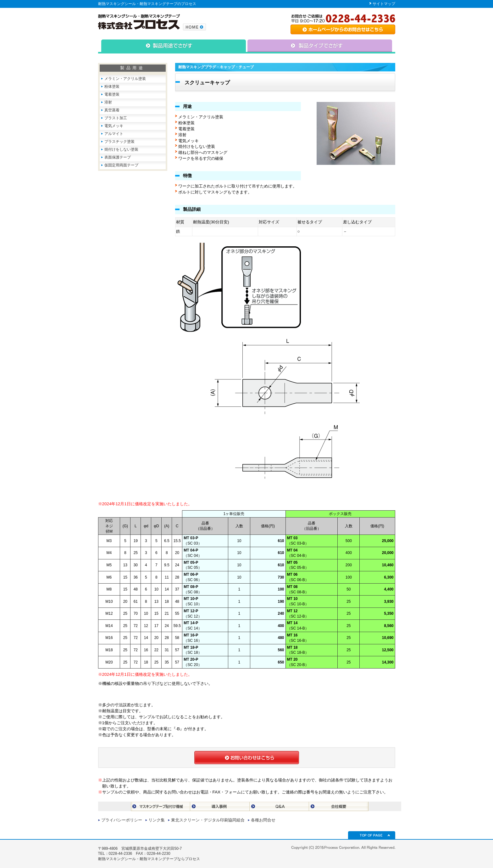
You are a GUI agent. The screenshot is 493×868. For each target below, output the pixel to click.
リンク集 (157, 820)
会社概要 (339, 806)
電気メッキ (114, 126)
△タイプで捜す (321, 46)
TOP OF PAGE (372, 835)
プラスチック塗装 (119, 142)
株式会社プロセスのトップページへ (194, 27)
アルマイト (114, 134)
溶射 (108, 102)
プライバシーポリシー (122, 820)
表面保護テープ (118, 157)
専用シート (343, 29)
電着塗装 (112, 94)
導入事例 (220, 806)
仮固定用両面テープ (121, 165)
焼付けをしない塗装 (121, 149)
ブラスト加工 (116, 118)
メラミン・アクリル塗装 (125, 79)
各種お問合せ (263, 820)
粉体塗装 (112, 87)
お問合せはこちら (247, 758)
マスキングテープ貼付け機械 (161, 806)
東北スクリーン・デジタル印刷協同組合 (208, 820)
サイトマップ (384, 4)
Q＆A (279, 806)
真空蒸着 (112, 110)
